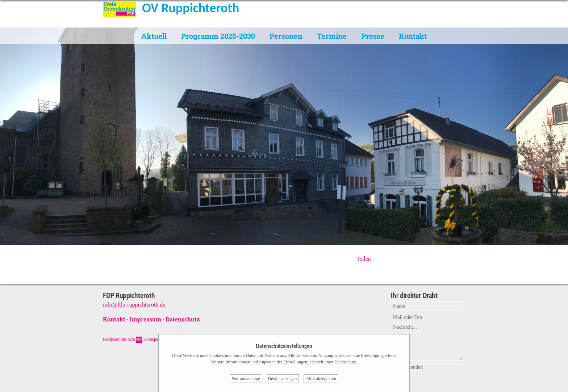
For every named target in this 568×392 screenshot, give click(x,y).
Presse (373, 36)
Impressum (145, 319)
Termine (332, 36)
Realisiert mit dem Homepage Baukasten (142, 339)
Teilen (364, 259)
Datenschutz (183, 319)
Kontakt (413, 36)
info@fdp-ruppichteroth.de (134, 305)
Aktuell (154, 36)
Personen (286, 36)
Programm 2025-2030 (218, 36)
